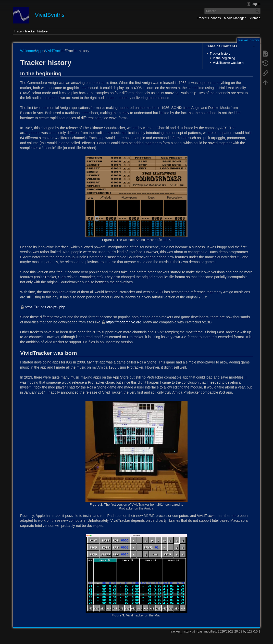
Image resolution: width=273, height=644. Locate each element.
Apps (40, 51)
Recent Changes (209, 18)
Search (258, 11)
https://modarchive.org (124, 322)
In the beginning (224, 58)
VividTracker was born (228, 63)
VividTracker (55, 51)
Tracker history (220, 54)
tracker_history (37, 31)
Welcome (28, 51)
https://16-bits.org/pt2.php (45, 307)
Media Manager (235, 18)
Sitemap (255, 18)
